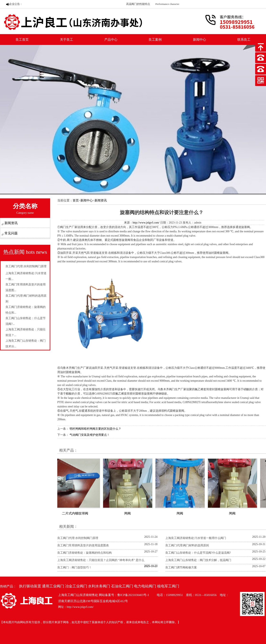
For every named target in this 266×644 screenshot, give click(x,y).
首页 (76, 200)
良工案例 (155, 40)
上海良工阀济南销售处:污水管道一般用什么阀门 (196, 538)
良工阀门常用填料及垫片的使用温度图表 (83, 545)
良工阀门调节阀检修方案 (181, 567)
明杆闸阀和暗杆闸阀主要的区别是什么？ (95, 429)
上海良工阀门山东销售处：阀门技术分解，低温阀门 (198, 560)
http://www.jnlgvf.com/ (146, 223)
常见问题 (11, 233)
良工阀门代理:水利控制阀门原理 (26, 266)
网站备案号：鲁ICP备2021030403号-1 (124, 595)
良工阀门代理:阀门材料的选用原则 (187, 545)
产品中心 (111, 40)
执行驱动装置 (30, 586)
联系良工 (244, 40)
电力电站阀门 (145, 586)
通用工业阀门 (53, 586)
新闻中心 (199, 40)
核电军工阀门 (168, 586)
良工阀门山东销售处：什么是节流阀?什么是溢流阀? (198, 553)
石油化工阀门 (122, 586)
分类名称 (25, 209)
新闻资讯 (11, 223)
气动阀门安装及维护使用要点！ (90, 435)
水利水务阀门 (99, 586)
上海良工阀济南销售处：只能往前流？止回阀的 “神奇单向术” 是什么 (101, 560)
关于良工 (66, 40)
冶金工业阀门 (76, 586)
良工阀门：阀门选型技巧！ (74, 567)
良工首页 (22, 40)
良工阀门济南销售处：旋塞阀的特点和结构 (85, 553)
